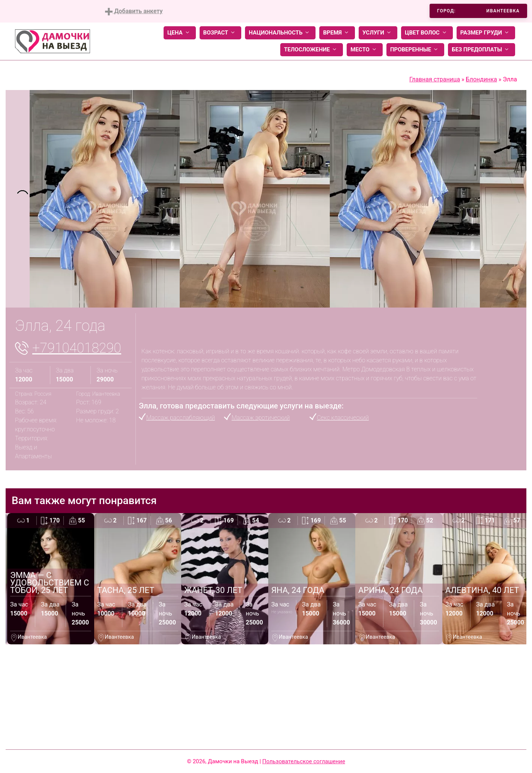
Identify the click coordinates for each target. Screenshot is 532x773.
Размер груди (486, 33)
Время (337, 33)
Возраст (220, 33)
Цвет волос (427, 33)
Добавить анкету (134, 11)
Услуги (378, 33)
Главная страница (435, 79)
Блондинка (482, 79)
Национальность (280, 33)
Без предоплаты (482, 50)
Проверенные (415, 50)
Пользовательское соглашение (304, 761)
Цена (180, 33)
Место (365, 50)
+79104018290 (77, 348)
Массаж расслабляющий (181, 418)
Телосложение (312, 50)
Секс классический (343, 418)
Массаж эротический (261, 418)
